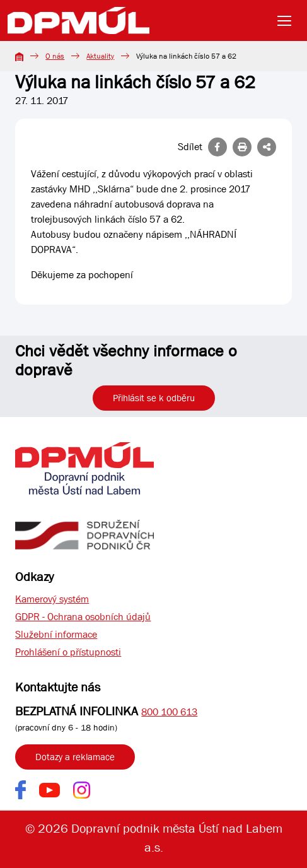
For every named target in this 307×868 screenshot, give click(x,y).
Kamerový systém (52, 599)
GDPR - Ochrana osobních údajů (83, 617)
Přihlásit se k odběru (154, 398)
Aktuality (100, 56)
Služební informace (56, 634)
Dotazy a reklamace (75, 757)
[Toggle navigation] (288, 21)
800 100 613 (169, 712)
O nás (55, 56)
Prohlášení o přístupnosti (68, 652)
